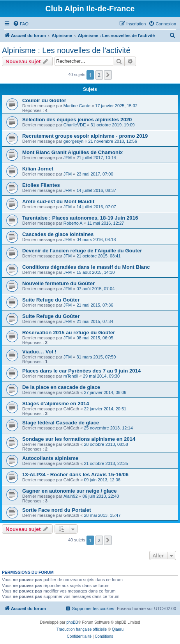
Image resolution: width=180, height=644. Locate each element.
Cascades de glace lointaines (58, 234)
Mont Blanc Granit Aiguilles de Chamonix (72, 152)
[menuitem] (21, 24)
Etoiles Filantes (41, 185)
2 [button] (99, 75)
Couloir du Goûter (44, 100)
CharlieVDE (75, 125)
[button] (108, 75)
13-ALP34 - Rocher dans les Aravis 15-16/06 (75, 475)
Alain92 (71, 496)
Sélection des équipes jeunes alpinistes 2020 (77, 120)
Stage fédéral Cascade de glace (61, 423)
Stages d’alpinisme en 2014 (56, 404)
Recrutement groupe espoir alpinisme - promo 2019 (85, 136)
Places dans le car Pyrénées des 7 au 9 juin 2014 (81, 371)
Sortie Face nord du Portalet (57, 510)
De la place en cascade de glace (61, 387)
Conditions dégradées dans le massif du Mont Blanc (86, 267)
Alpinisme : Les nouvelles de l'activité (66, 50)
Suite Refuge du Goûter (51, 300)
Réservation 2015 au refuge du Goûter (69, 333)
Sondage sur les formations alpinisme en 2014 (79, 439)
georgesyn (73, 141)
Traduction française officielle (82, 629)
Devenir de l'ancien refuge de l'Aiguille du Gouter (82, 251)
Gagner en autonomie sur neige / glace (70, 491)
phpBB (72, 622)
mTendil (71, 376)
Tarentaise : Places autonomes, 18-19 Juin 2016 (80, 218)
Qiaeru (118, 629)
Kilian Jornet (38, 169)
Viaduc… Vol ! (39, 352)
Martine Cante (77, 106)
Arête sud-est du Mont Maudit (58, 201)
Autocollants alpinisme (50, 458)
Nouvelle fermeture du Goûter (58, 283)
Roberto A (73, 223)
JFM (68, 158)
